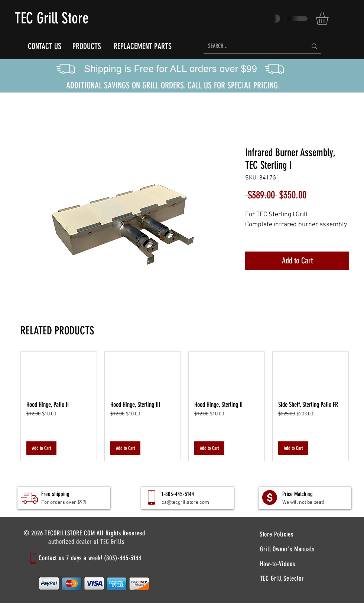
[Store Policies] (277, 534)
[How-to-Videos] (278, 564)
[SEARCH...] (252, 46)
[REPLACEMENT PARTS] (142, 46)
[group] (185, 406)
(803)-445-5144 (123, 558)
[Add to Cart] (41, 448)
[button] (329, 19)
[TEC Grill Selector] (282, 578)
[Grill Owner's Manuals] (287, 549)
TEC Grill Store (52, 18)
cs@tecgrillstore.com (185, 502)
